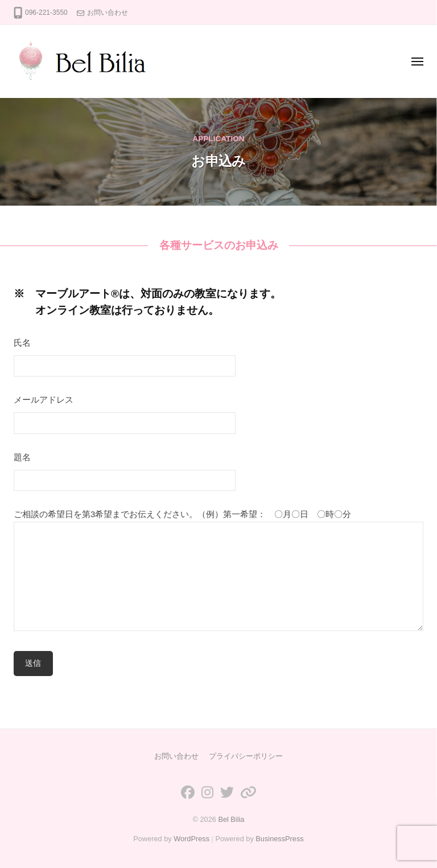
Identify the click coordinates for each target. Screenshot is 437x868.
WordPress (191, 839)
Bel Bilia (231, 819)
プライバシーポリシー (246, 756)
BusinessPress (279, 839)
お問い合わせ (108, 13)
